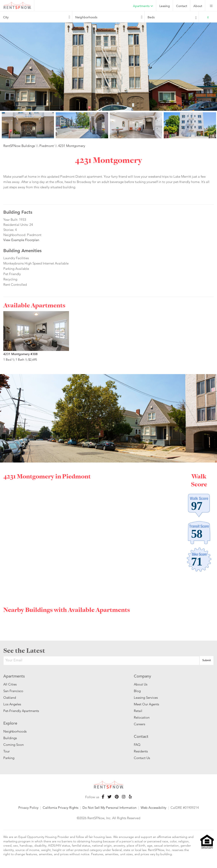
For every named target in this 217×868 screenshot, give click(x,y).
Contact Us (142, 758)
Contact (182, 6)
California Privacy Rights (60, 808)
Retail (138, 711)
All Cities (10, 684)
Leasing (165, 6)
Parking (9, 758)
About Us (141, 684)
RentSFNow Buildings (19, 146)
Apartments (143, 6)
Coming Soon (13, 745)
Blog (137, 691)
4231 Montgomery (72, 146)
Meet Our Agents (146, 704)
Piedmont (47, 146)
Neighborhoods (86, 18)
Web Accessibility (154, 808)
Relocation (142, 717)
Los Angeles (12, 704)
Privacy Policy (28, 808)
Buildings (10, 738)
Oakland (10, 698)
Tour (7, 751)
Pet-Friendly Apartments (21, 711)
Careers (139, 724)
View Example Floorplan (21, 240)
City (6, 18)
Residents (141, 751)
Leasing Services (146, 698)
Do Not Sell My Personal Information (109, 808)
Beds (151, 18)
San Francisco (13, 691)
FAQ (137, 745)
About (198, 6)
